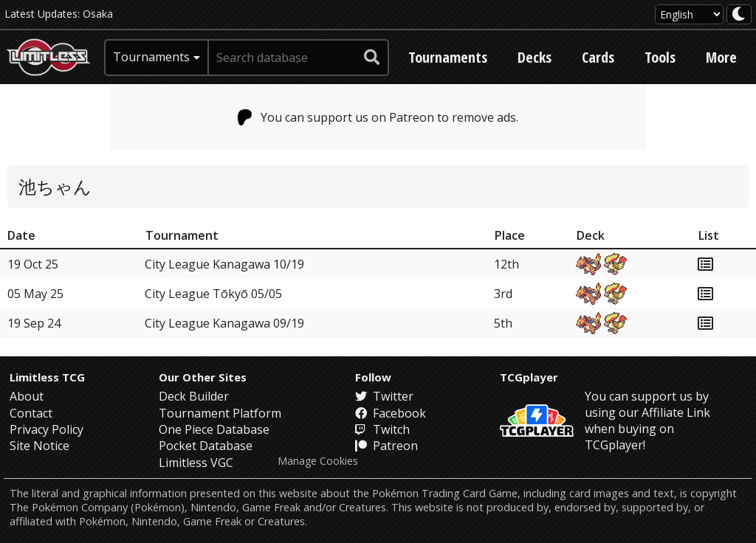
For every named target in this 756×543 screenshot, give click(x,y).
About (27, 396)
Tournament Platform (220, 413)
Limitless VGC (196, 463)
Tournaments (448, 57)
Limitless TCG (47, 377)
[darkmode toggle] (739, 14)
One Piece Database (214, 429)
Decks (535, 57)
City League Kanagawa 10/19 (224, 264)
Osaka (98, 14)
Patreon (386, 446)
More (721, 57)
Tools (660, 57)
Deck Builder (194, 396)
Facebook (391, 413)
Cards (598, 57)
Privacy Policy (47, 429)
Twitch (382, 429)
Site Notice (39, 446)
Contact (31, 413)
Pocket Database (206, 446)
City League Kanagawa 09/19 (224, 323)
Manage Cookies (318, 461)
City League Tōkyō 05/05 (213, 294)
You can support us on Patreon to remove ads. (378, 117)
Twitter (384, 396)
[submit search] (372, 58)
